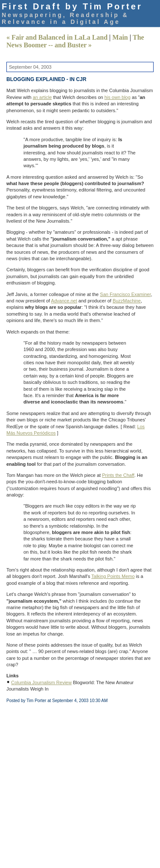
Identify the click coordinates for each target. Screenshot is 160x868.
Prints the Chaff (118, 475)
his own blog (118, 97)
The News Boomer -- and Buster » (75, 41)
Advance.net (64, 301)
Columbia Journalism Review (41, 682)
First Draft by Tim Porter (72, 6)
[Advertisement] (80, 784)
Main (120, 37)
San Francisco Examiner (125, 294)
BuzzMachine (127, 301)
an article (42, 97)
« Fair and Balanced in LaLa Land (57, 37)
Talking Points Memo (113, 576)
